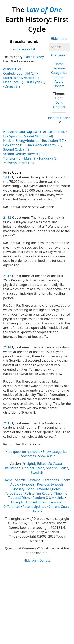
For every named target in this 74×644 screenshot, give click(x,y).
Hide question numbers (23, 452)
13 (9, 276)
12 (9, 218)
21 (5, 218)
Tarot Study (14, 493)
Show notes (27, 456)
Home (59, 64)
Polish (64, 468)
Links (60, 498)
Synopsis (28, 484)
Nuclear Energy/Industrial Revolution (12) (34, 141)
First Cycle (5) (35, 82)
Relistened (13, 468)
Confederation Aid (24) (20, 73)
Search (20, 480)
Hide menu (59, 39)
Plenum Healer (59, 118)
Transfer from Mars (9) (20, 158)
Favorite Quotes (49, 489)
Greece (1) (12, 87)
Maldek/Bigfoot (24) (38, 136)
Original (59, 107)
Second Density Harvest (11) (24, 154)
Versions (55, 502)
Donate (59, 86)
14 (5, 177)
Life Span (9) (12, 136)
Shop (31, 489)
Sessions (59, 68)
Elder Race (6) (13, 82)
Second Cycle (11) (16, 149)
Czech (40, 468)
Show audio (47, 456)
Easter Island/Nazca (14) (21, 78)
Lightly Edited (37, 464)
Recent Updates (34, 507)
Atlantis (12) (12, 69)
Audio (59, 81)
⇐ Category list (24, 49)
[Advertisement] (37, 603)
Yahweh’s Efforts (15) (18, 163)
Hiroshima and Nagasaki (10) (24, 132)
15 (9, 177)
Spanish (52, 468)
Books (59, 77)
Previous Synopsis (50, 484)
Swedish (37, 473)
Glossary (18, 489)
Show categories (55, 452)
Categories (59, 73)
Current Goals (59, 507)
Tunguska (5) (48, 158)
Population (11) (14, 145)
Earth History (34, 57)
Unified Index (36, 502)
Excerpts (18, 502)
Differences (12, 507)
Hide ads (30, 560)
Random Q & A (43, 498)
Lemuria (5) (57, 132)
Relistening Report (38, 493)
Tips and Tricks (19, 498)
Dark (59, 102)
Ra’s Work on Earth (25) (45, 145)
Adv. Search (59, 55)
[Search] (59, 47)
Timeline (61, 493)
